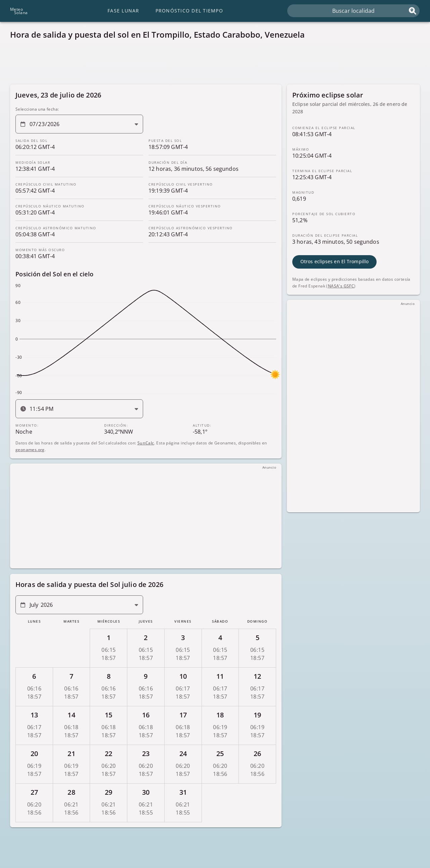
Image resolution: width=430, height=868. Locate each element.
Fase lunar (123, 11)
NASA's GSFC (341, 286)
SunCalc (146, 443)
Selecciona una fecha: (37, 109)
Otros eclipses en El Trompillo (334, 261)
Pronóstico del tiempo (189, 11)
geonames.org (30, 449)
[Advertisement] (212, 64)
